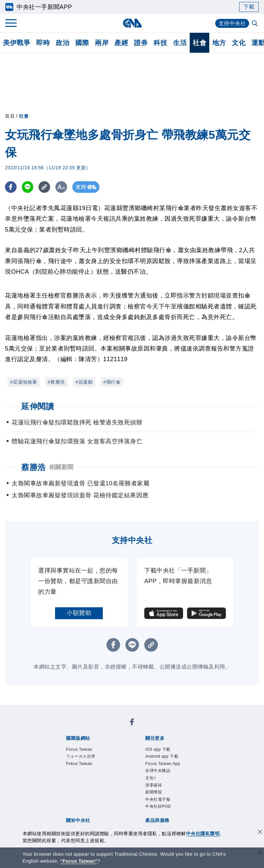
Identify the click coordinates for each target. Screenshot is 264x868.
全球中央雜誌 (158, 771)
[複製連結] (45, 187)
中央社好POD (158, 806)
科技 (160, 43)
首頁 (10, 116)
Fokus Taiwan (79, 764)
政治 (63, 43)
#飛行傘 (112, 382)
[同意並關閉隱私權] (260, 833)
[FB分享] (11, 187)
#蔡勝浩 (56, 382)
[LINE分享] (28, 187)
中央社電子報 (158, 799)
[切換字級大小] (62, 187)
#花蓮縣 (84, 382)
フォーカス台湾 (81, 756)
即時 (43, 43)
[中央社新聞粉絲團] (132, 723)
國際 (82, 43)
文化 (239, 43)
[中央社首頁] (132, 23)
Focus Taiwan (79, 749)
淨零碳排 (154, 785)
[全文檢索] (255, 24)
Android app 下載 (162, 756)
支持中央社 (232, 23)
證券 (141, 43)
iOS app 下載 (158, 749)
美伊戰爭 (17, 43)
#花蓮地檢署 (24, 382)
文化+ (151, 778)
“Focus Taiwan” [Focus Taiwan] (79, 861)
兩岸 (102, 43)
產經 (121, 43)
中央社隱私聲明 (203, 834)
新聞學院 (154, 792)
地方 (219, 43)
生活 (180, 43)
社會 (199, 43)
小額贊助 (79, 613)
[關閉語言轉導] (260, 853)
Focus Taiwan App (163, 764)
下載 (249, 7)
